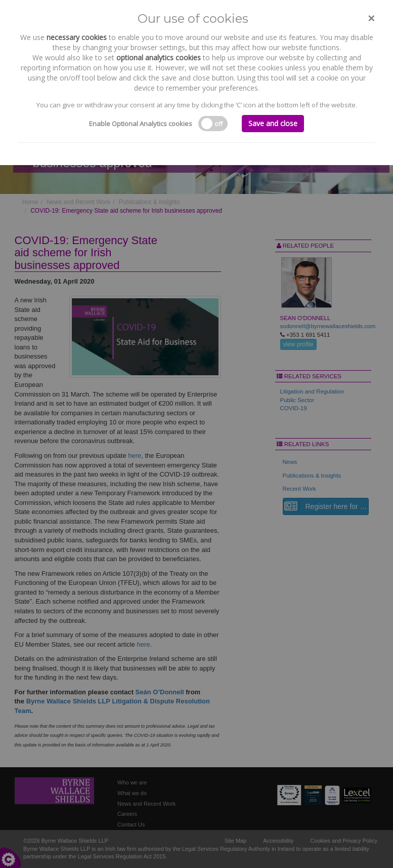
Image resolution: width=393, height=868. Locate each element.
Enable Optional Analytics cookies (141, 124)
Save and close (273, 123)
